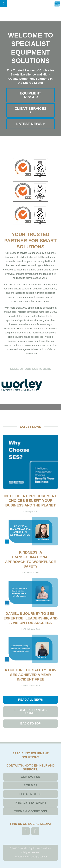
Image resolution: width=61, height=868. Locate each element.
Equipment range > (30, 95)
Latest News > (30, 124)
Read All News (31, 700)
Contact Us (30, 777)
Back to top (31, 723)
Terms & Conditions (30, 811)
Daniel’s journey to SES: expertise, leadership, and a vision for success (31, 618)
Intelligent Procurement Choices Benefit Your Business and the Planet (30, 501)
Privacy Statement (30, 803)
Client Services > (30, 110)
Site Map (30, 785)
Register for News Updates (31, 711)
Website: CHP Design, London (31, 857)
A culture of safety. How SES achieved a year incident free (31, 675)
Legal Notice (30, 794)
